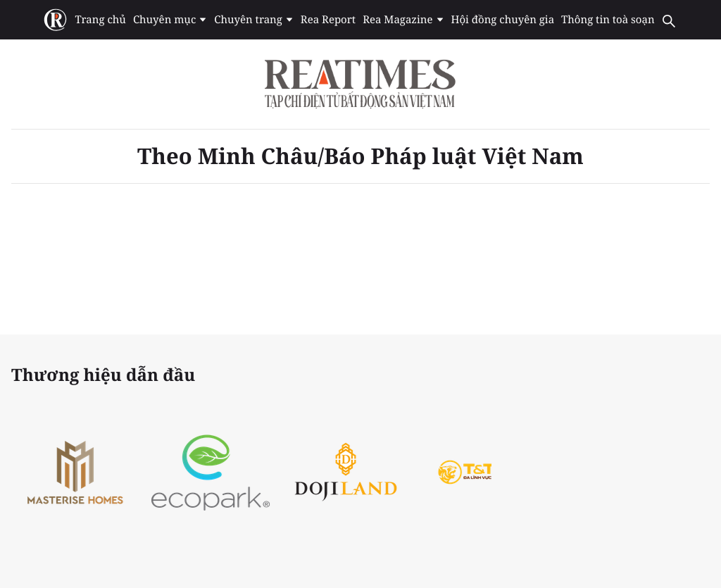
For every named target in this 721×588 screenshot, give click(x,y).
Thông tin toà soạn (608, 20)
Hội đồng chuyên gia (503, 20)
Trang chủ (100, 20)
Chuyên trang (254, 20)
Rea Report (328, 20)
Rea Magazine (403, 20)
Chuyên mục (170, 20)
